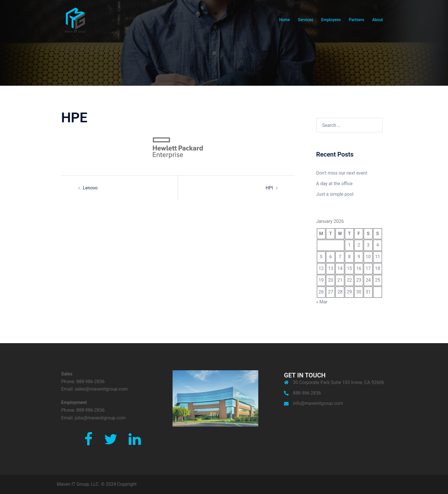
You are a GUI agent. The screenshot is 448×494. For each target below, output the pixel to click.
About (377, 20)
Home (285, 20)
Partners (357, 20)
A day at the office (335, 184)
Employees (331, 20)
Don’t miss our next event (342, 173)
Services (306, 20)
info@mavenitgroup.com (318, 403)
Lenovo (90, 188)
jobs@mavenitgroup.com (100, 418)
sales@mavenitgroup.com (101, 389)
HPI (269, 188)
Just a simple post (335, 194)
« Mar (322, 302)
